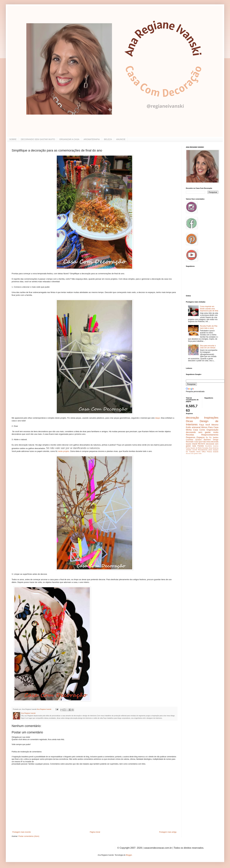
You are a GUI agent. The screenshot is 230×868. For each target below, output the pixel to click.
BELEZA (108, 139)
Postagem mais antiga (168, 832)
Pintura (209, 452)
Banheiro (207, 440)
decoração (192, 418)
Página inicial (95, 832)
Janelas (189, 450)
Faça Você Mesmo (209, 425)
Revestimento (203, 450)
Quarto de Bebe (196, 448)
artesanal (196, 427)
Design (216, 440)
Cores (202, 430)
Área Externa (214, 448)
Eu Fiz (209, 437)
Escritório (209, 446)
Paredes (201, 446)
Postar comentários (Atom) (29, 836)
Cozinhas (190, 440)
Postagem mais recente (22, 832)
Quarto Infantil (191, 444)
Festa (188, 448)
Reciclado (190, 442)
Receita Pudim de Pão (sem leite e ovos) (209, 327)
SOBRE (13, 139)
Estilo (188, 427)
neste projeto (63, 451)
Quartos (198, 440)
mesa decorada (212, 442)
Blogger (129, 855)
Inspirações (211, 418)
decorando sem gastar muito (202, 432)
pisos (210, 450)
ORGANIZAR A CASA (69, 139)
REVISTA (202, 444)
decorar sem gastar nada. (194, 453)
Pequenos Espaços (195, 437)
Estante (216, 452)
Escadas (205, 448)
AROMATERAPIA (92, 139)
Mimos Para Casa (210, 427)
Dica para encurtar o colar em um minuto (208, 347)
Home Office (201, 452)
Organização (212, 430)
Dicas (189, 421)
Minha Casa (192, 430)
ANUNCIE (121, 139)
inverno (216, 446)
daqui (158, 418)
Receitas (190, 435)
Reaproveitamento (210, 435)
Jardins (216, 437)
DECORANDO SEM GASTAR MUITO (38, 139)
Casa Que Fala (200, 442)
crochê (195, 450)
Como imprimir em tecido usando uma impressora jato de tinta (209, 309)
